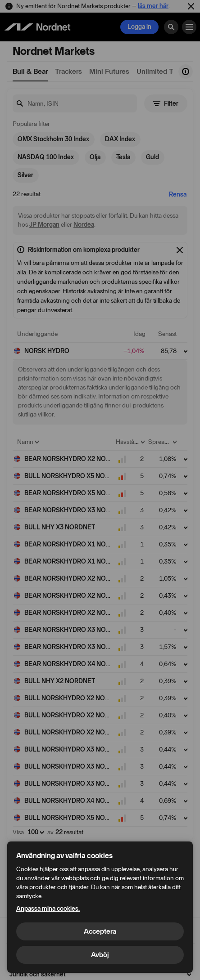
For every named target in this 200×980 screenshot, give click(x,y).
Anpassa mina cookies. (48, 909)
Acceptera (100, 931)
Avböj (100, 955)
